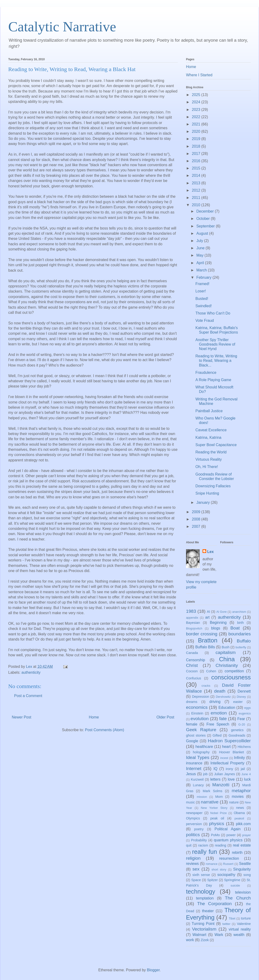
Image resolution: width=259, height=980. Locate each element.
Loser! (201, 291)
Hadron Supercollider (229, 741)
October (204, 219)
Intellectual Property (227, 763)
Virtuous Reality (209, 459)
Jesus (191, 774)
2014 (197, 175)
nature (234, 802)
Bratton (208, 640)
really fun (205, 852)
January (204, 502)
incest (224, 758)
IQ (216, 769)
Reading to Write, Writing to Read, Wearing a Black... (216, 361)
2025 (197, 95)
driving (215, 702)
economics (197, 707)
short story (219, 869)
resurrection (229, 858)
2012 (197, 190)
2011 (197, 198)
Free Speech (218, 724)
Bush (226, 647)
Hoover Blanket (231, 752)
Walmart (199, 935)
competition (234, 671)
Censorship (196, 660)
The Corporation (214, 904)
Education (227, 708)
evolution (200, 719)
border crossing (202, 634)
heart (226, 747)
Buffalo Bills (205, 647)
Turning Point (203, 924)
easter (238, 702)
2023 (197, 110)
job (205, 774)
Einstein (197, 713)
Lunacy (198, 785)
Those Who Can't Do (213, 313)
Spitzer (212, 880)
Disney (241, 697)
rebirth (237, 853)
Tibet (232, 918)
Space (196, 880)
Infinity (239, 758)
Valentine (244, 924)
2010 (197, 205)
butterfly (241, 647)
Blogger (153, 970)
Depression (200, 697)
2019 (197, 139)
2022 (197, 117)
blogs (216, 628)
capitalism (225, 652)
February (204, 277)
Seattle (245, 864)
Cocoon (192, 671)
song (247, 875)
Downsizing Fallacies (213, 486)
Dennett (244, 691)
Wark (219, 935)
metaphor (241, 791)
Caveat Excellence (211, 430)
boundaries (240, 634)
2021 (197, 124)
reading (220, 845)
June (201, 248)
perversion (194, 824)
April (201, 263)
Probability (199, 840)
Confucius (194, 678)
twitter (226, 924)
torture (246, 918)
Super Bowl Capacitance (216, 445)
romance (212, 864)
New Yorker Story (214, 808)
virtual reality (240, 929)
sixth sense (201, 875)
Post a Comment (28, 696)
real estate (242, 845)
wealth (239, 935)
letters (215, 779)
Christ (192, 665)
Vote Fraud (205, 321)
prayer (247, 835)
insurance (194, 763)
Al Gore (222, 612)
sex (196, 869)
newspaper (194, 813)
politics (193, 835)
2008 (197, 519)
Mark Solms (212, 791)
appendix (192, 618)
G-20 (242, 724)
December (206, 211)
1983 (191, 611)
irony (229, 769)
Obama (239, 813)
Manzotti (221, 785)
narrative (210, 802)
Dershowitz (223, 697)
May (200, 255)
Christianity (227, 665)
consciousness (231, 677)
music (190, 802)
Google (192, 741)
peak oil (217, 818)
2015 (197, 168)
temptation (205, 898)
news (240, 808)
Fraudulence (206, 373)
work (190, 940)
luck (247, 779)
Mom (219, 797)
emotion (219, 713)
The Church (238, 898)
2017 (197, 154)
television (243, 892)
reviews (192, 864)
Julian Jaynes (224, 774)
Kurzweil (197, 779)
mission (202, 797)
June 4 (246, 774)
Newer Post (22, 717)
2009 (197, 512)
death (220, 691)
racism (203, 845)
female (192, 724)
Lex (210, 552)
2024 (197, 102)
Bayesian (193, 623)
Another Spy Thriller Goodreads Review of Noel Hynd (215, 344)
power (231, 835)
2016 (197, 161)
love (231, 779)
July (200, 241)
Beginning (218, 623)
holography (201, 752)
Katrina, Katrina (208, 438)
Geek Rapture (201, 730)
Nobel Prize (219, 813)
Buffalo (244, 641)
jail (243, 769)
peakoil (239, 818)
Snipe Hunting (207, 493)
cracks (206, 686)
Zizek (205, 940)
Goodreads (237, 735)
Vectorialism (204, 929)
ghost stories (196, 735)
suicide (235, 885)
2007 (197, 526)
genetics (237, 730)
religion (193, 858)
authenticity (31, 672)
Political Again (227, 829)
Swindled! (204, 306)
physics (217, 824)
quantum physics (228, 840)
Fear (241, 719)
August (203, 233)
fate (223, 719)
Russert (228, 864)
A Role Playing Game (213, 380)
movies (238, 797)
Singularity (242, 869)
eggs (247, 708)
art (207, 617)
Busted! (202, 299)
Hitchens (244, 747)
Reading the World (211, 452)
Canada (192, 653)
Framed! (202, 284)
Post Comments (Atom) (105, 730)
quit (189, 845)
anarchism (239, 612)
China (227, 659)
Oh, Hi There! (207, 467)
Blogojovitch (194, 628)
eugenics (245, 713)
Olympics (193, 818)
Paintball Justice (209, 411)
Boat (235, 628)
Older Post (165, 717)
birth (240, 623)
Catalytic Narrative (62, 27)
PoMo (215, 835)
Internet (194, 768)
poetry (199, 829)
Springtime (232, 880)
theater (208, 911)
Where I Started (199, 75)
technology (201, 891)
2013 (197, 183)
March (202, 270)
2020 (197, 131)
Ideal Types (198, 757)
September (206, 226)
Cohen (211, 671)
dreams (192, 702)
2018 (197, 146)
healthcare (204, 747)
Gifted (217, 735)
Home (94, 717)
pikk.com (243, 824)
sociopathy (226, 875)
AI (208, 612)
